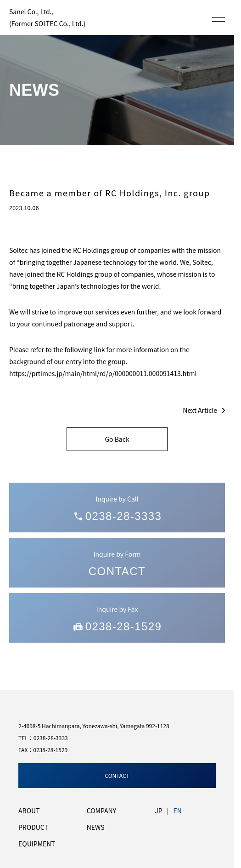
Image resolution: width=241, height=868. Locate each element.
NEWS (96, 827)
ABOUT (29, 811)
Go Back (117, 439)
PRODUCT (33, 827)
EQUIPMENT (37, 844)
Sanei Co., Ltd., (47, 17)
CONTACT (117, 775)
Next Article (204, 410)
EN (177, 811)
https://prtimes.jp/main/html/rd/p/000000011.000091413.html (103, 373)
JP (158, 811)
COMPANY (101, 811)
